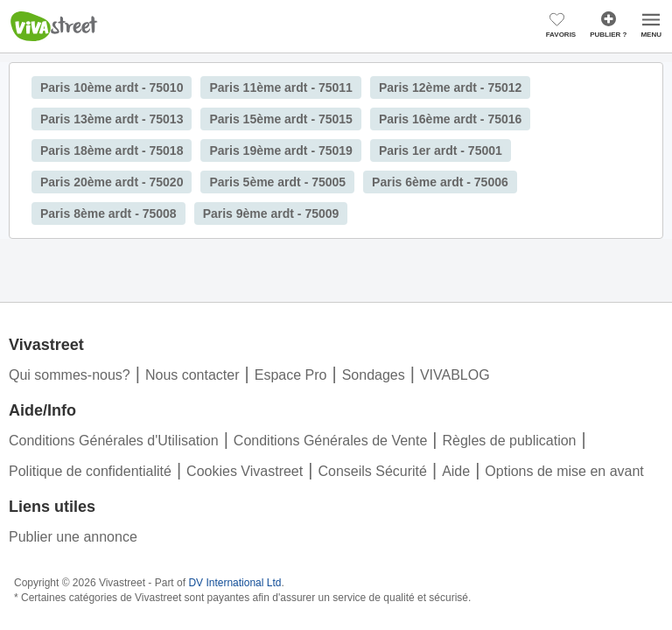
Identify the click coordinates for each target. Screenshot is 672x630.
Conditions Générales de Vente (330, 441)
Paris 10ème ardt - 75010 (112, 87)
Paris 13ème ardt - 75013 (112, 119)
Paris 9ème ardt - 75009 (271, 213)
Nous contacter (192, 375)
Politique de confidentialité (90, 471)
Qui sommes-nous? (70, 375)
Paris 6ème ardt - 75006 (440, 182)
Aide (456, 471)
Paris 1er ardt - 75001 (441, 150)
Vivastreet (54, 26)
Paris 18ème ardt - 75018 (112, 150)
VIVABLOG (455, 375)
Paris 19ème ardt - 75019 (280, 150)
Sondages (374, 375)
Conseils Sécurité (372, 471)
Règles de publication (510, 441)
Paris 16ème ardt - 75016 (450, 119)
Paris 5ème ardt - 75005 (277, 182)
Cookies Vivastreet (245, 471)
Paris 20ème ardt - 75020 (112, 182)
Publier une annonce (73, 537)
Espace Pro (291, 375)
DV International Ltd (234, 583)
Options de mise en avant (564, 471)
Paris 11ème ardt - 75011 (280, 87)
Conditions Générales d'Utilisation (114, 441)
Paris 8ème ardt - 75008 (108, 213)
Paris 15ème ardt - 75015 (280, 119)
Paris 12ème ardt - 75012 (450, 87)
